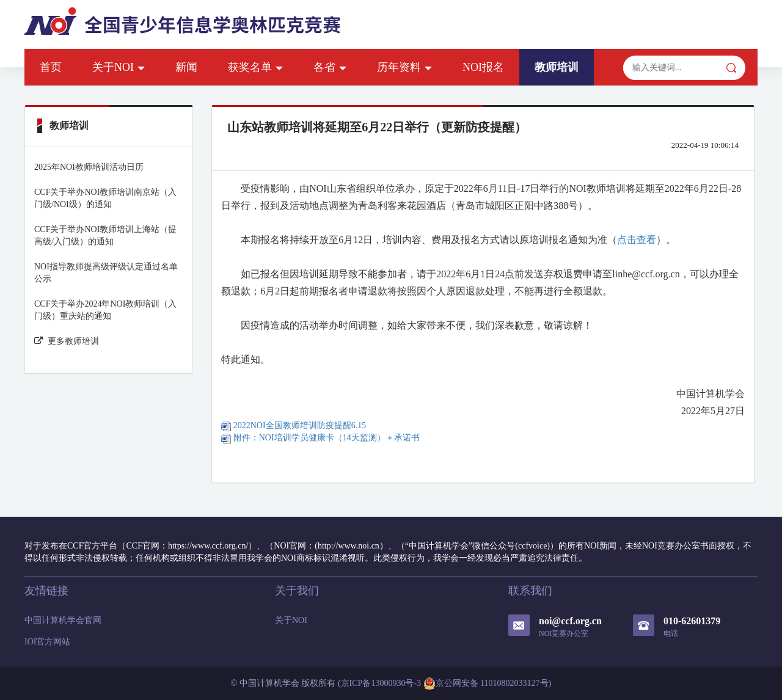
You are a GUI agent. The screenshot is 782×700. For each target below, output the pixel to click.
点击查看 (637, 240)
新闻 (186, 67)
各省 (330, 67)
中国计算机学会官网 (63, 620)
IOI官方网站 (47, 642)
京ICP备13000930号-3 (381, 683)
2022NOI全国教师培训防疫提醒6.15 (294, 425)
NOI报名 (483, 67)
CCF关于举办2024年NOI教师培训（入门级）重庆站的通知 (105, 310)
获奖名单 (255, 67)
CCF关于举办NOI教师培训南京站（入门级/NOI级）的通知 (105, 198)
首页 (51, 67)
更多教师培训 (67, 341)
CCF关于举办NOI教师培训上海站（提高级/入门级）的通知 (105, 235)
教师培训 (557, 67)
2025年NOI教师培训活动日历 (89, 167)
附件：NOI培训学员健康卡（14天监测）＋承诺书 (320, 438)
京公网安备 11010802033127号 (486, 684)
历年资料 (404, 67)
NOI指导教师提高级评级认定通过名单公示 (106, 273)
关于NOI (119, 67)
